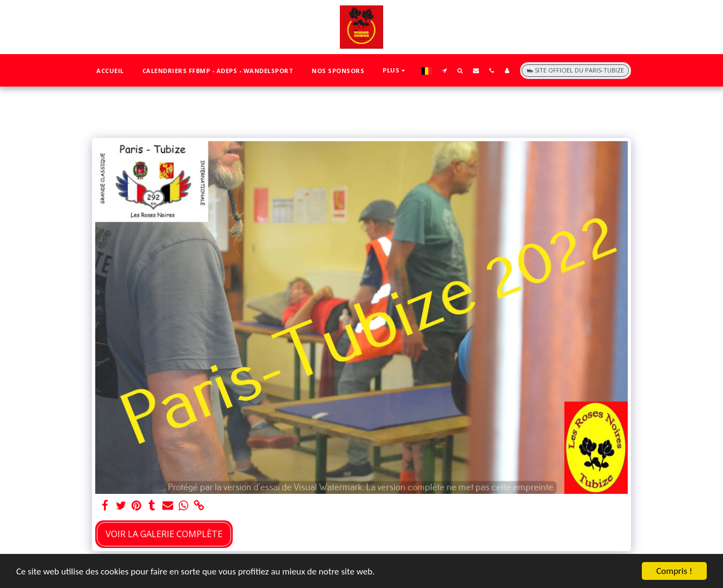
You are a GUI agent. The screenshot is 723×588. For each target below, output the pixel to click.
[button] (445, 70)
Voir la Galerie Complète (164, 534)
